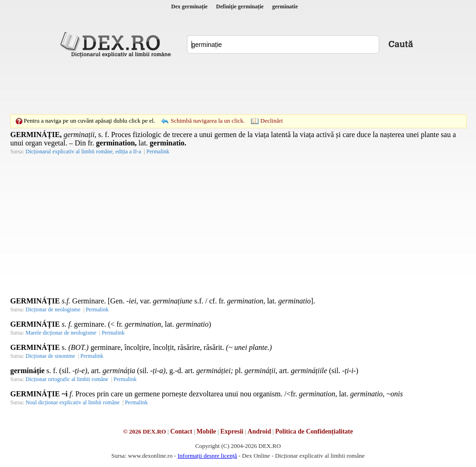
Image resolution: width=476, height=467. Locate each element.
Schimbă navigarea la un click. (208, 121)
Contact (181, 431)
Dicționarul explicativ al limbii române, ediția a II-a (83, 151)
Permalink (158, 151)
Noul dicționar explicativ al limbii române (73, 402)
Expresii (232, 431)
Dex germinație (189, 7)
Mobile (206, 431)
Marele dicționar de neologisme (61, 333)
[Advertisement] (238, 86)
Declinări (271, 121)
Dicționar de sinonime (50, 356)
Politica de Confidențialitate (314, 431)
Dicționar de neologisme (53, 309)
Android (259, 431)
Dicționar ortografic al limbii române (67, 379)
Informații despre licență (207, 456)
